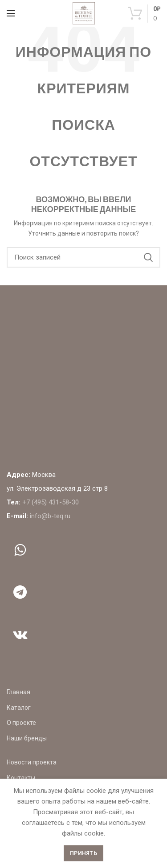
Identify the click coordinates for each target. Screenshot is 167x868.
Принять (83, 853)
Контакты (21, 778)
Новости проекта (32, 762)
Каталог (19, 708)
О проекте (21, 723)
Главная (18, 692)
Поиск (148, 257)
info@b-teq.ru (50, 516)
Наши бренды (27, 738)
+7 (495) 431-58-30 (51, 502)
